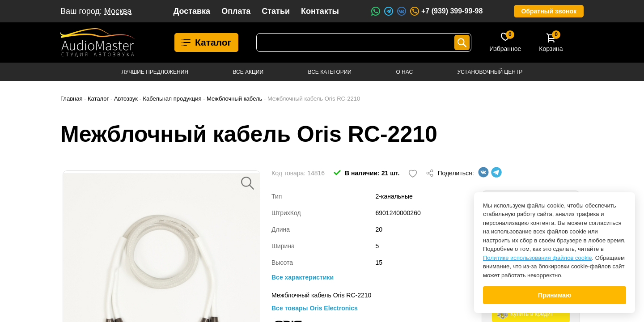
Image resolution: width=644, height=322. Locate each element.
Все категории (330, 72)
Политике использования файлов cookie (538, 258)
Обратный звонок (549, 11)
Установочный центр (490, 72)
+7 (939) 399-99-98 (446, 11)
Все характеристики (303, 277)
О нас (404, 72)
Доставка (192, 11)
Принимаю (555, 295)
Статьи (276, 11)
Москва (118, 11)
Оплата (236, 11)
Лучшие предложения (155, 72)
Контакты (320, 11)
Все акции (248, 72)
